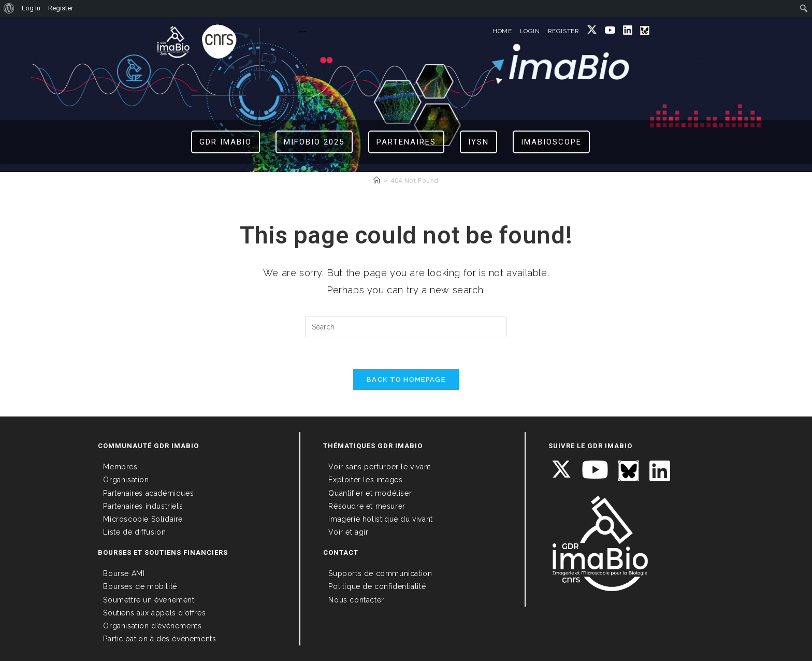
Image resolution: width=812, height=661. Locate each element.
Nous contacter (356, 600)
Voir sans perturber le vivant (379, 467)
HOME (502, 31)
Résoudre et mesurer (367, 506)
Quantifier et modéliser (370, 493)
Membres (120, 467)
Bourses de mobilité (140, 586)
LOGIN (530, 31)
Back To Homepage (406, 379)
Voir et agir (348, 532)
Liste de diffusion (134, 532)
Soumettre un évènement (149, 600)
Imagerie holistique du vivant (380, 519)
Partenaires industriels (143, 506)
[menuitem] (9, 8)
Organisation (126, 480)
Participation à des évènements (160, 639)
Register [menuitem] (61, 8)
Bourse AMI (124, 573)
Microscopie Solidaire (143, 519)
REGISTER (564, 31)
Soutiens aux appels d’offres (154, 613)
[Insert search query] (406, 327)
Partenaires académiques (148, 493)
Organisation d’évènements (152, 626)
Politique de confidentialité (377, 586)
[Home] (377, 181)
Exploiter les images (365, 480)
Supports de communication (380, 573)
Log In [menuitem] (31, 8)
